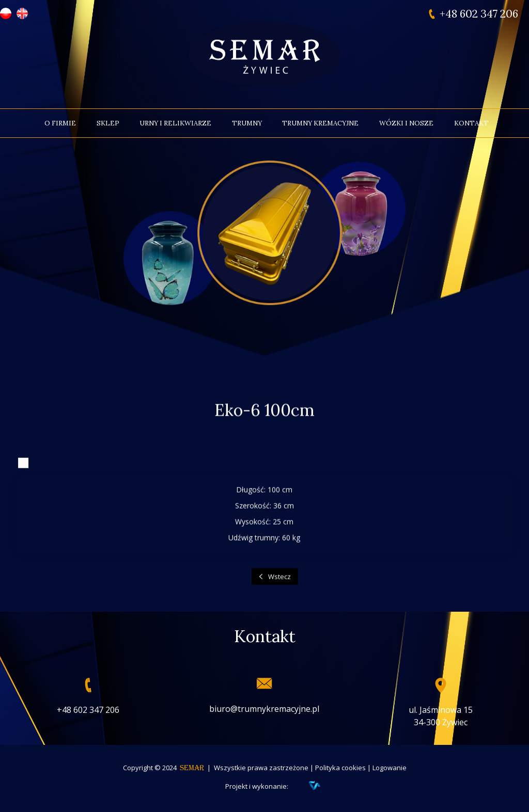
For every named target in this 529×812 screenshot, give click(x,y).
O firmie (60, 123)
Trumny (247, 123)
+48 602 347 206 (479, 14)
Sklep (108, 123)
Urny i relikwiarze (175, 123)
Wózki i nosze (406, 123)
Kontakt (471, 123)
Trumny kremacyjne (320, 123)
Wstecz (279, 583)
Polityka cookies (340, 768)
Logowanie (390, 768)
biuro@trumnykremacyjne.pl (264, 709)
